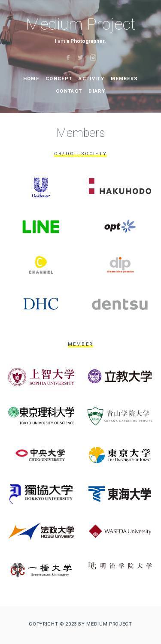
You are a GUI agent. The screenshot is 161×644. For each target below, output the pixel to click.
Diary (97, 91)
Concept (59, 79)
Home (31, 79)
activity (91, 79)
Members (124, 79)
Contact (69, 91)
